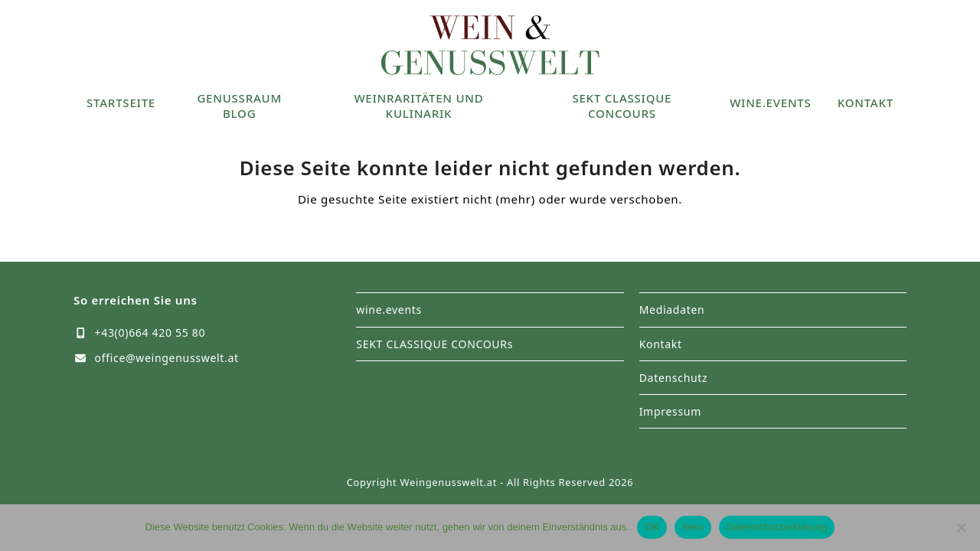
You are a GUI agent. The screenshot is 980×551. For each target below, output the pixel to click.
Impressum (670, 411)
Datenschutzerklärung (777, 527)
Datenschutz (674, 378)
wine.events (389, 310)
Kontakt (661, 344)
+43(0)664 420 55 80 (150, 333)
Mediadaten (672, 310)
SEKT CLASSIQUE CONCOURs (434, 344)
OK (652, 527)
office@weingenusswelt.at (167, 358)
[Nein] (961, 527)
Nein (693, 527)
